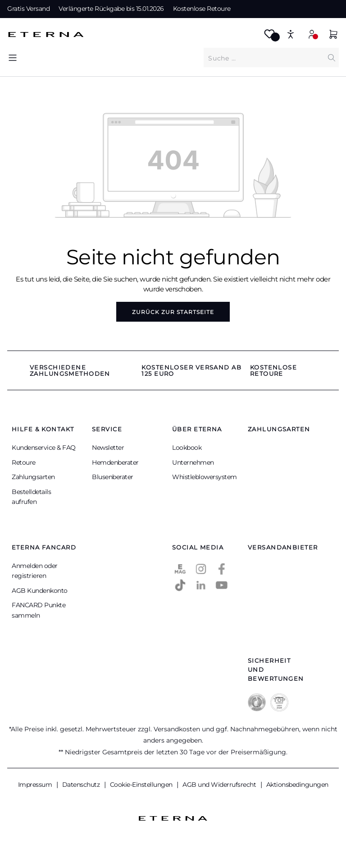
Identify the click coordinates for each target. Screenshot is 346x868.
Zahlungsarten (33, 477)
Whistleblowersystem (205, 477)
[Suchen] (332, 58)
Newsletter (108, 448)
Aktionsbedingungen (297, 785)
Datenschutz (82, 785)
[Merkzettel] (269, 37)
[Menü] (13, 58)
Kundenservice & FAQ (44, 448)
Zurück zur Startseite (173, 312)
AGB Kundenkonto (40, 591)
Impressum (36, 785)
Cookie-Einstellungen (142, 785)
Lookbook (187, 448)
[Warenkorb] (333, 35)
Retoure (24, 462)
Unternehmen (193, 462)
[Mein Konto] (312, 34)
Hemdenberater (115, 462)
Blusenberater (113, 477)
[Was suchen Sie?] (264, 58)
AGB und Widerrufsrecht (220, 785)
